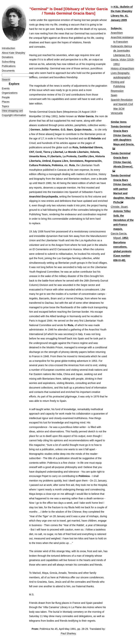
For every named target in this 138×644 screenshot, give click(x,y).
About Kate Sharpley (13, 53)
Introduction (8, 48)
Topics (5, 106)
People (6, 97)
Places (6, 102)
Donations (8, 57)
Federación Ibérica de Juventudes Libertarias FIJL (121, 51)
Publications (9, 66)
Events (6, 88)
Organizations (10, 93)
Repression (117, 91)
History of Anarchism (122, 68)
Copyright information (14, 115)
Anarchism (117, 33)
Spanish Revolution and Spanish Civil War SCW (122, 104)
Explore (14, 84)
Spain (114, 95)
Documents (8, 71)
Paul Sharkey (68, 633)
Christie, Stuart (119, 207)
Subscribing (8, 62)
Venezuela (117, 113)
